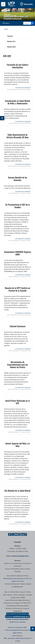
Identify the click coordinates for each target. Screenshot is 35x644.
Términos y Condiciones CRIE (17, 627)
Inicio (6, 29)
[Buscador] (32, 23)
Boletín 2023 (11, 47)
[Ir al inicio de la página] (33, 629)
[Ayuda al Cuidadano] (25, 534)
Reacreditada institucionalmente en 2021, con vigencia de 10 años (18, 580)
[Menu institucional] (3, 4)
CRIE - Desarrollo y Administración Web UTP (18, 638)
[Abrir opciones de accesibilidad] (2, 118)
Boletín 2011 (11, 41)
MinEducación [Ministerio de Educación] (19, 587)
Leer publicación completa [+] (23, 88)
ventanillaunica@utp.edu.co (21, 617)
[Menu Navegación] (6, 23)
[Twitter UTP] (13, 534)
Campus (10, 36)
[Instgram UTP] (19, 534)
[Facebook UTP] (10, 534)
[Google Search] (27, 23)
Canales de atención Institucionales (17, 619)
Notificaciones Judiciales (18, 622)
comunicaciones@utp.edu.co (20, 556)
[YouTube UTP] (16, 534)
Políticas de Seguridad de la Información (18, 630)
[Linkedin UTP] (22, 534)
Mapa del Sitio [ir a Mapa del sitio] (18, 633)
